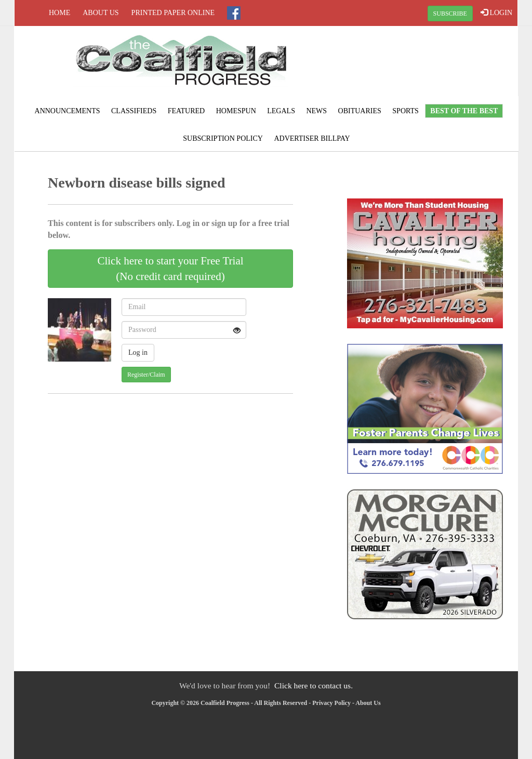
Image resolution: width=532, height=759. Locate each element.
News (316, 111)
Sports (405, 111)
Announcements (68, 111)
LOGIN (496, 12)
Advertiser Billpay (312, 138)
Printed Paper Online (173, 13)
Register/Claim (146, 375)
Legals (281, 111)
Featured (187, 111)
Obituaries (360, 111)
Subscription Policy (223, 138)
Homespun (236, 111)
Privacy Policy (331, 703)
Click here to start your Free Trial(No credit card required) (170, 269)
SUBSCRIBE (450, 14)
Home (59, 13)
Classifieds (134, 111)
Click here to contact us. (314, 685)
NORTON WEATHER (433, 65)
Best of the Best (464, 111)
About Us (101, 13)
